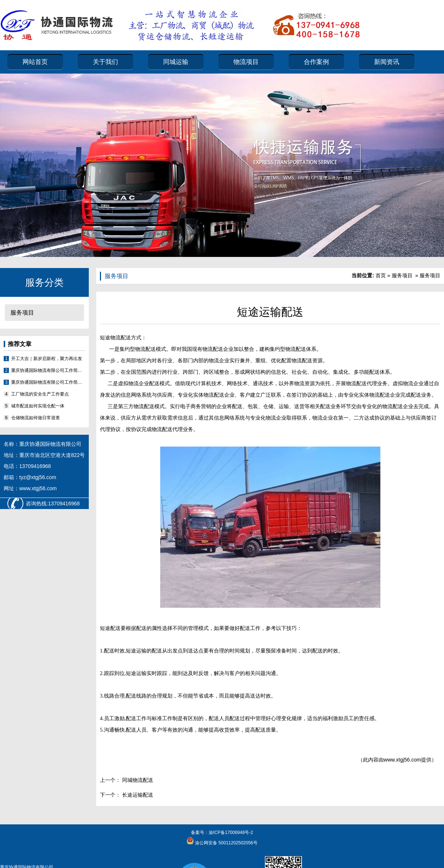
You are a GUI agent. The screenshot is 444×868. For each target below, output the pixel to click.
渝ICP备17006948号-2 (231, 833)
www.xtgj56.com (402, 760)
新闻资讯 (387, 62)
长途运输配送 (137, 795)
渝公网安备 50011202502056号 (226, 843)
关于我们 (105, 62)
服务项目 (22, 313)
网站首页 (35, 62)
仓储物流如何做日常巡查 (36, 418)
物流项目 (246, 62)
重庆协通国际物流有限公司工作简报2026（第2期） (48, 370)
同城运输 (176, 62)
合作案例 (316, 62)
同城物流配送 (137, 780)
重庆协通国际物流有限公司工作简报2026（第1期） (48, 382)
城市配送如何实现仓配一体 (38, 406)
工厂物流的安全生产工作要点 (40, 394)
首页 (381, 275)
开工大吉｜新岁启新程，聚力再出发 (47, 359)
